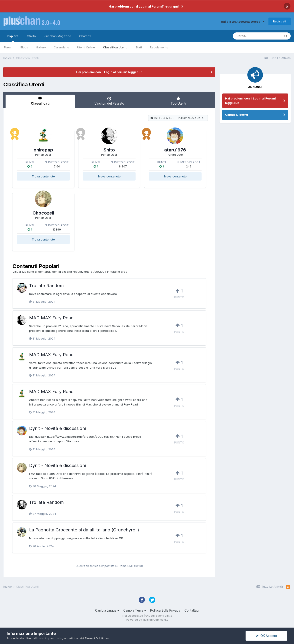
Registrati (280, 21)
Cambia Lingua (107, 610)
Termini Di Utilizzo (97, 638)
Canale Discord (237, 115)
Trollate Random (46, 286)
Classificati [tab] (40, 101)
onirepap (43, 150)
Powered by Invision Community (147, 620)
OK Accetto (266, 636)
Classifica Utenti (115, 47)
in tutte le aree (162, 118)
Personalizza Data (192, 118)
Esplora (13, 38)
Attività (31, 36)
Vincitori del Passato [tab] (109, 101)
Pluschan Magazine (57, 36)
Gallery (41, 47)
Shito (109, 150)
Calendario (61, 47)
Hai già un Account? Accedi (243, 22)
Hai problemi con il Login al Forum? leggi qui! (144, 6)
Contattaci (192, 610)
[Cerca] (257, 36)
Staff (139, 47)
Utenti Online (86, 47)
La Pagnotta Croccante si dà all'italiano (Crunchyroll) (84, 530)
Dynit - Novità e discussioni (57, 428)
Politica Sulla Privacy (165, 610)
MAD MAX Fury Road (51, 318)
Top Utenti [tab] (178, 101)
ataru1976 (175, 150)
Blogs (24, 47)
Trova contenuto (43, 176)
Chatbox (85, 36)
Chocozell (43, 213)
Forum (8, 47)
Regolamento (159, 47)
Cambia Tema (135, 610)
